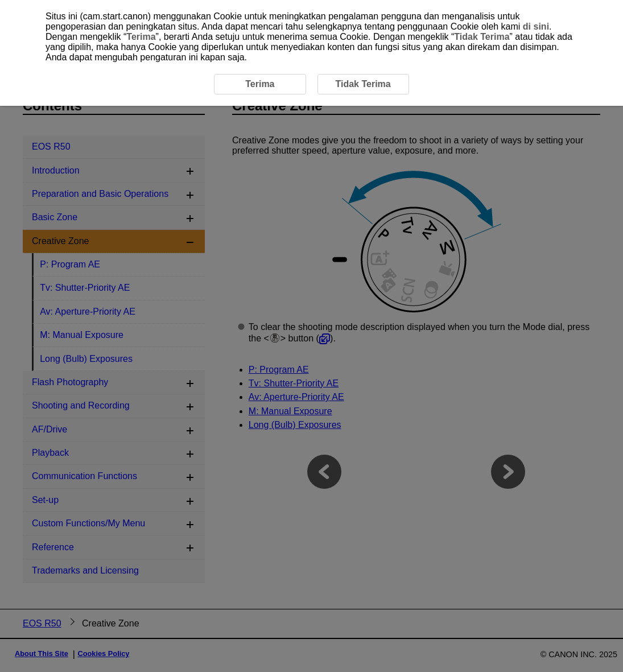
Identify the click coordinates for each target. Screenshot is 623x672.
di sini (536, 26)
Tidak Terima (482, 37)
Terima (141, 37)
